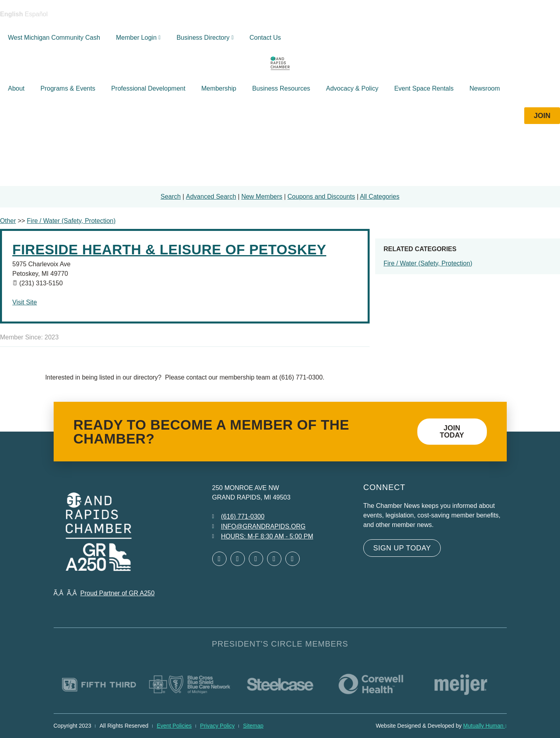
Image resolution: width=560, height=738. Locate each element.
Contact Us (265, 38)
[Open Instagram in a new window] (274, 559)
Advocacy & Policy (352, 88)
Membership (219, 88)
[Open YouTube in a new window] (293, 559)
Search (171, 197)
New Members (262, 197)
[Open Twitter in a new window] (238, 559)
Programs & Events (68, 88)
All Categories (380, 197)
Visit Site (25, 302)
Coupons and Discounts (321, 197)
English (12, 14)
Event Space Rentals (424, 88)
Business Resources (281, 88)
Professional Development (148, 88)
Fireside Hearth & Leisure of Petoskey (169, 249)
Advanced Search (211, 197)
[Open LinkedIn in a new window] (256, 559)
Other (8, 221)
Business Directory (205, 38)
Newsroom (484, 88)
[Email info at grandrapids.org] (259, 527)
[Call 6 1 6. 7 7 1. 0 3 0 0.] (238, 517)
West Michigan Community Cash (54, 38)
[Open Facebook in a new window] (219, 559)
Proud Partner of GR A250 (117, 593)
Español (36, 14)
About (16, 88)
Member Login (138, 38)
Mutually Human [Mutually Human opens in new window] (485, 726)
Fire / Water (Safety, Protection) (428, 263)
